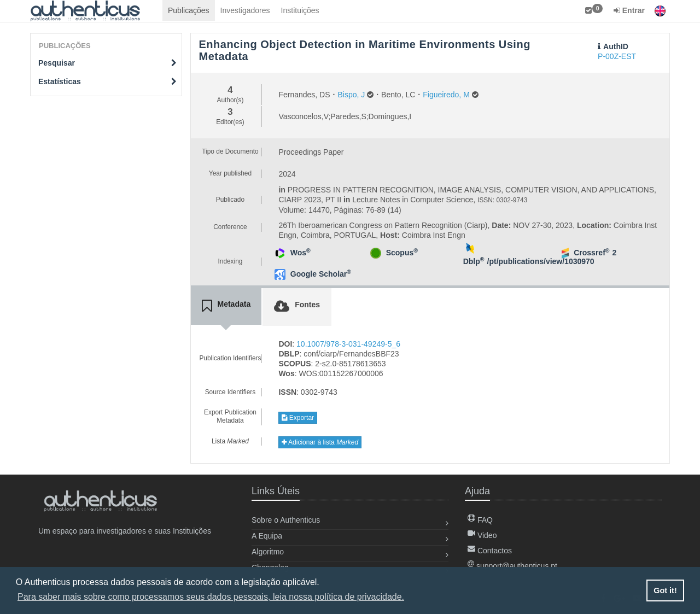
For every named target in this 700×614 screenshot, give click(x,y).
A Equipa (267, 536)
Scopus (402, 253)
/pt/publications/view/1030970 (541, 261)
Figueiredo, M (446, 95)
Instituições (300, 10)
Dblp (474, 261)
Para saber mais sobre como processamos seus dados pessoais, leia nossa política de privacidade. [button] (211, 597)
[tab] (226, 306)
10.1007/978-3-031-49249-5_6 (348, 344)
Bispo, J (351, 95)
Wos (301, 253)
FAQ (480, 520)
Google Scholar (321, 274)
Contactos (490, 551)
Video (482, 535)
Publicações (189, 10)
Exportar (298, 418)
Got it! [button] (665, 590)
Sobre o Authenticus (286, 520)
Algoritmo (268, 552)
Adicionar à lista (320, 442)
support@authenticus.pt (512, 566)
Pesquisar (107, 63)
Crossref (591, 253)
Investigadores (245, 10)
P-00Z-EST (617, 56)
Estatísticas (107, 81)
